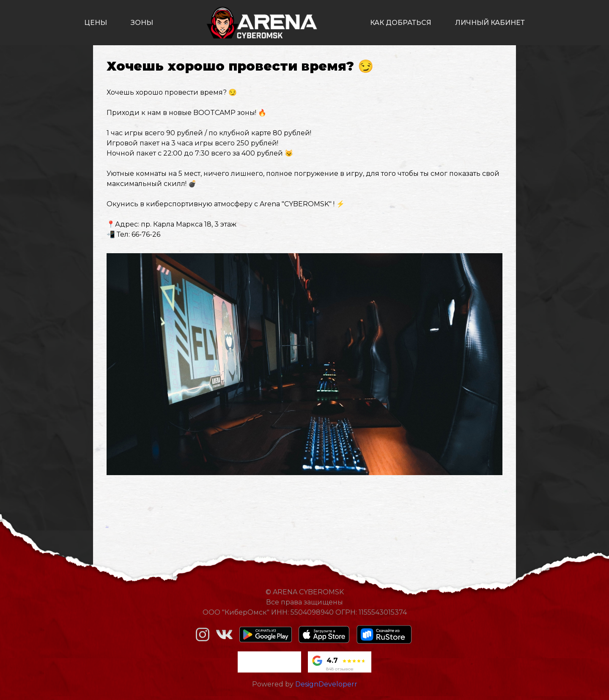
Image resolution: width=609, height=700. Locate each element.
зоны (142, 23)
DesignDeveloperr (326, 684)
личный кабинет (490, 23)
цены (96, 23)
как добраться (401, 23)
